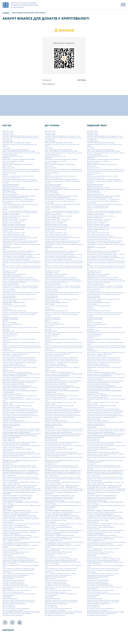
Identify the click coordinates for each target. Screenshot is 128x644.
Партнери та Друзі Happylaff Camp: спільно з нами (18, 402)
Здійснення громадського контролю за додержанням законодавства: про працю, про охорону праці (19, 252)
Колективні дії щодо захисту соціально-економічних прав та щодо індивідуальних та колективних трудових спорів (21, 293)
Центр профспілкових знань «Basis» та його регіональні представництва (20, 588)
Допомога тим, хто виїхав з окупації (13, 221)
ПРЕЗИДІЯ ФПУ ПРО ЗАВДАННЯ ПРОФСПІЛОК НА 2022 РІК (20, 460)
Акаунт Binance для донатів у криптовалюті (16, 149)
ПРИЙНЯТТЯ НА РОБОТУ (10, 462)
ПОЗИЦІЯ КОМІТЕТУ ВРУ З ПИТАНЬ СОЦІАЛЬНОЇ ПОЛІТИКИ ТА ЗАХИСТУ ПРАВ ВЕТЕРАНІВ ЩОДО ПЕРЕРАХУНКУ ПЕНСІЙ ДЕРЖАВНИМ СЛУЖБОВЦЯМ (22, 436)
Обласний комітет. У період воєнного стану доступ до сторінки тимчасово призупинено (19, 363)
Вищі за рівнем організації (11, 184)
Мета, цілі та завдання (10, 322)
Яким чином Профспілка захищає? (13, 610)
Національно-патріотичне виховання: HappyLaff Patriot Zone (21, 352)
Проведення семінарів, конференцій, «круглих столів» (19, 465)
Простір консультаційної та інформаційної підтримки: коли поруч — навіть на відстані (21, 483)
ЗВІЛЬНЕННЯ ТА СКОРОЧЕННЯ (12, 248)
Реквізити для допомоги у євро (12, 500)
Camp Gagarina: (7, 139)
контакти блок (7, 309)
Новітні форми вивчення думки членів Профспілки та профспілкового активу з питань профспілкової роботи (19, 360)
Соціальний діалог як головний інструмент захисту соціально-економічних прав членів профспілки (22, 524)
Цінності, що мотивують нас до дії (13, 592)
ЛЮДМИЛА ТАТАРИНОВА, (10, 319)
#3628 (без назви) (8, 131)
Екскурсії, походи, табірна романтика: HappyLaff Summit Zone (21, 228)
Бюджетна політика (8, 163)
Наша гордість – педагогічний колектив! (15, 354)
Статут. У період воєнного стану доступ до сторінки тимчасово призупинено (18, 549)
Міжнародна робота (9, 331)
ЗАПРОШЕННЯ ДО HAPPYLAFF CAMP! (13, 229)
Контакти (5, 307)
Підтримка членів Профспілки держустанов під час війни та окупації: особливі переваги (21, 423)
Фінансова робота (8, 579)
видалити (5, 174)
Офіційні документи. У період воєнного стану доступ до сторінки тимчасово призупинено (20, 396)
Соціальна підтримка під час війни (13, 520)
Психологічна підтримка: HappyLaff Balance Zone (18, 495)
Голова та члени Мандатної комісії (13, 206)
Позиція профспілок (9, 440)
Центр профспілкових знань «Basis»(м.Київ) (16, 590)
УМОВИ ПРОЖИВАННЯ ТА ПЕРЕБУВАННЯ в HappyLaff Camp (20, 562)
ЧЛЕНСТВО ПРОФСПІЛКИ (10, 599)
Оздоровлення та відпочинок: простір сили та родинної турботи (20, 368)
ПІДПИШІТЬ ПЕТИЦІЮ (9, 419)
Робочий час (6, 509)
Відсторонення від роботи (11, 194)
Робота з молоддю (8, 504)
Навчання (6, 337)
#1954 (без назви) (8, 134)
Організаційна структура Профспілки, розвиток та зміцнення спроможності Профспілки (21, 378)
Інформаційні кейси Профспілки (12, 276)
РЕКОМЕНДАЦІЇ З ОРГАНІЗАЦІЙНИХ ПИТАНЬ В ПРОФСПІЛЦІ (21, 502)
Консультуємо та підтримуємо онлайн (14, 306)
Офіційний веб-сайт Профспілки (12, 394)
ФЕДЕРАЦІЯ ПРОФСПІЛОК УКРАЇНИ (13, 577)
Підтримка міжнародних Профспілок (14, 421)
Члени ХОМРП (7, 597)
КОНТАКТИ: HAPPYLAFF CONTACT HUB (14, 311)
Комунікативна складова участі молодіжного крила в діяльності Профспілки (19, 300)
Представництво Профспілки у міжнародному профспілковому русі (22, 458)
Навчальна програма (9, 336)
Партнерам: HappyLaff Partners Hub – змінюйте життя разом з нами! (22, 400)
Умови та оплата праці (10, 564)
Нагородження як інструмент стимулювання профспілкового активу (21, 343)
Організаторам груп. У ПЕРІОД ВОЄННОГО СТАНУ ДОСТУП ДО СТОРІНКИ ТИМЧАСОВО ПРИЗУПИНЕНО (21, 375)
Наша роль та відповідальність (12, 356)
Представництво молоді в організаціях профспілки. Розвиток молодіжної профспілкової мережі (21, 455)
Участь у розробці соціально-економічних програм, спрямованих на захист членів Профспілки (18, 574)
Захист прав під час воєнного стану (13, 233)
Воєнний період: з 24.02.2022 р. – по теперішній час (19, 199)
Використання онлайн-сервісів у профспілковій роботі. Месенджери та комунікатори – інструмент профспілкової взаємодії (20, 181)
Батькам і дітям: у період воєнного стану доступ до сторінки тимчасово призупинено (21, 154)
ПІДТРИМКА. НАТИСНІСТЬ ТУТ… (12, 426)
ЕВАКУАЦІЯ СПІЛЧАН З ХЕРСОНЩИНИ (14, 226)
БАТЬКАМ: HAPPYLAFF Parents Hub (13, 156)
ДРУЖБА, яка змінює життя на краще (14, 224)
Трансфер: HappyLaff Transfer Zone (13, 554)
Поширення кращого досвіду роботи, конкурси (17, 449)
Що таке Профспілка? (9, 607)
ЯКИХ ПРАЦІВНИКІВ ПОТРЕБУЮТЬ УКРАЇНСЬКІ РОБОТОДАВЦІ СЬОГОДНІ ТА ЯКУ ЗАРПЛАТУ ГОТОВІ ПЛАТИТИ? (21, 613)
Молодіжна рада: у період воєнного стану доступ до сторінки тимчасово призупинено (21, 333)
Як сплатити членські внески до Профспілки (16, 608)
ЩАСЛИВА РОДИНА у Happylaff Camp (14, 604)
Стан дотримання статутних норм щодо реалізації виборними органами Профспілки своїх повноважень (22, 543)
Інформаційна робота (9, 272)
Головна (6, 13)
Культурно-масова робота (10, 317)
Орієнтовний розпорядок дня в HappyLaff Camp (17, 386)
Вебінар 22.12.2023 (8, 168)
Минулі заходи (7, 326)
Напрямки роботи (8, 351)
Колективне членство (9, 291)
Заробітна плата (8, 231)
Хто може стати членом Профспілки (13, 584)
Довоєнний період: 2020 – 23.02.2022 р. (15, 219)
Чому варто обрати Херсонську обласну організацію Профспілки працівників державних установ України (19, 601)
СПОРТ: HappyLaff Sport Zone (11, 540)
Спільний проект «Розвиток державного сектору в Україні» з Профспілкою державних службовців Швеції (21, 538)
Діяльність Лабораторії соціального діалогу (16, 216)
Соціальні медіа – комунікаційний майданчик (16, 527)
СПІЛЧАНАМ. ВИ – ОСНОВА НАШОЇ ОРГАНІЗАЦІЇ (17, 535)
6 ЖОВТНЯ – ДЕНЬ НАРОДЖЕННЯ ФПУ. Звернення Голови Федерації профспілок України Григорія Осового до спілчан (21, 137)
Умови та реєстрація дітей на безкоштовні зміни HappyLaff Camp (21, 566)
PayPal (4, 146)
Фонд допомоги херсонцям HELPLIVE (14, 580)
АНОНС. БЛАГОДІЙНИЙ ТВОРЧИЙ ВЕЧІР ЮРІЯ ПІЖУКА (19, 151)
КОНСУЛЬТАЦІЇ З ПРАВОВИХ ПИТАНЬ (14, 302)
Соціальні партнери (9, 529)
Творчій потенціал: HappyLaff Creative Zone (16, 552)
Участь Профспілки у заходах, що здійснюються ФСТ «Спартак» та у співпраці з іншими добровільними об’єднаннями (19, 570)
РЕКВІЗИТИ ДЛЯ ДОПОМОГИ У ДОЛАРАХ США (16, 499)
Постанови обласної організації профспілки (16, 444)
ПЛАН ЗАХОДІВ (7, 427)
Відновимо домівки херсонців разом (14, 188)
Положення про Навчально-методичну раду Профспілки (20, 442)
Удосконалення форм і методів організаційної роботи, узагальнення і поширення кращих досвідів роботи (19, 559)
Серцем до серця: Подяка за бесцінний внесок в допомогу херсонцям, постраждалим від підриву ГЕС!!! (20, 513)
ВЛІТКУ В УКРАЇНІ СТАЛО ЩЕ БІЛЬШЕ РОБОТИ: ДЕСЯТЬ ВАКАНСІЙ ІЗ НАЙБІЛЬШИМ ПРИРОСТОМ (19, 197)
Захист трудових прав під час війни (13, 234)
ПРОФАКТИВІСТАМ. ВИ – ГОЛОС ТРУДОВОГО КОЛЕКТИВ (20, 485)
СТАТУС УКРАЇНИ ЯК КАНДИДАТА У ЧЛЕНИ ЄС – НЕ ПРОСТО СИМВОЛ (20, 546)
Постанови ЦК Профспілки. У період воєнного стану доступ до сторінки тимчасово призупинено (22, 446)
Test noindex (6, 148)
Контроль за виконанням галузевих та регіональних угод (20, 312)
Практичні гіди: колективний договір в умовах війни (19, 452)
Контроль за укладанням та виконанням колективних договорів (19, 315)
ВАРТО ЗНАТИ (7, 166)
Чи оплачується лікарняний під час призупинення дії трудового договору (19, 594)
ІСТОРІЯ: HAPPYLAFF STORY (11, 284)
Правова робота (8, 450)
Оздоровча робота (8, 371)
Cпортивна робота (8, 141)
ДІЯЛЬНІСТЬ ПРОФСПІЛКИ (10, 218)
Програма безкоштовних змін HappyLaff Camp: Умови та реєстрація (20, 468)
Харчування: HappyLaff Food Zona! (13, 582)
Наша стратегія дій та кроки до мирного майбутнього (19, 357)
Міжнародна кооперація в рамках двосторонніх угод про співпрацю (20, 328)
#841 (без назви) (8, 133)
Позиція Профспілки (9, 439)
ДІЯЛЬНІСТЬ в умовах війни (11, 214)
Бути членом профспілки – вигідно (13, 161)
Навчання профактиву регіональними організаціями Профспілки (19, 340)
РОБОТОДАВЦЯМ (8, 507)
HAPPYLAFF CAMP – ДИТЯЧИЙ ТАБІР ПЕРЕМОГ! (17, 143)
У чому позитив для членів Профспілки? (15, 557)
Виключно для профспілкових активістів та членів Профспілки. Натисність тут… (18, 177)
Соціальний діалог (8, 522)
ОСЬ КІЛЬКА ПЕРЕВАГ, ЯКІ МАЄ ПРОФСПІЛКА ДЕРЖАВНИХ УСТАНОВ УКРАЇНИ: (20, 391)
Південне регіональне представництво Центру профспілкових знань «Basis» (17, 406)
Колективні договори (9, 296)
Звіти (4, 249)
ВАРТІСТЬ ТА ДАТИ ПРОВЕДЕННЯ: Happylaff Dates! (18, 164)
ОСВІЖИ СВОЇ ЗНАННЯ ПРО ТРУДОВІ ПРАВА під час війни (20, 387)
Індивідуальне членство (10, 271)
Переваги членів (8, 404)
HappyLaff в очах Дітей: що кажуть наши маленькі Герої (20, 144)
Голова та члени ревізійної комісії (13, 208)
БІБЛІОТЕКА (6, 158)
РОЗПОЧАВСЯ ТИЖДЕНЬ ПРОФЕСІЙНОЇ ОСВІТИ (17, 510)
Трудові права (7, 555)
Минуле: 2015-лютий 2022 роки (12, 324)
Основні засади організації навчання (14, 389)
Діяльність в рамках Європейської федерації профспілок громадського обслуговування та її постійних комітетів (20, 212)
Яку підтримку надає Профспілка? (13, 615)
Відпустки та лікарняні (9, 193)
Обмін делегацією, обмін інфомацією (14, 366)
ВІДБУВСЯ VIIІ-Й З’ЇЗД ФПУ (10, 186)
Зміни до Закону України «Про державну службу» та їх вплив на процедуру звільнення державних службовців (21, 255)
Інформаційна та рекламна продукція (14, 274)
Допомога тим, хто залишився (12, 223)
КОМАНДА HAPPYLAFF (9, 297)
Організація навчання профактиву (13, 384)
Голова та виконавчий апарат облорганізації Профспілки (20, 204)
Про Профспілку (7, 464)
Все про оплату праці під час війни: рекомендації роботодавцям (18, 202)
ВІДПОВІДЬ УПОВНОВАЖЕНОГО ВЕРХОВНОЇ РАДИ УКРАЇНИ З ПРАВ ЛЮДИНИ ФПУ (21, 190)
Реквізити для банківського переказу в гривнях (17, 497)
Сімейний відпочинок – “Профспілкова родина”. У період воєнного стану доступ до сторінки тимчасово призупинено (21, 518)
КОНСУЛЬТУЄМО (8, 304)
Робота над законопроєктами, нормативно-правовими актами (22, 505)
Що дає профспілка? (9, 605)
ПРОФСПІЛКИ (7, 494)
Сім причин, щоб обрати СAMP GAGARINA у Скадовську (19, 515)
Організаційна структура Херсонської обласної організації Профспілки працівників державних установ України (21, 381)
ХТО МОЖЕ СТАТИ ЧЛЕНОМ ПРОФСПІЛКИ (15, 585)
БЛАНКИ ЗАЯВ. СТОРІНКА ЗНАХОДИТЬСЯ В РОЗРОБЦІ (19, 159)
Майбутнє (5, 321)
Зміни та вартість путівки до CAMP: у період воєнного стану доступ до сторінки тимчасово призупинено (21, 258)
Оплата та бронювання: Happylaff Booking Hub (17, 372)
